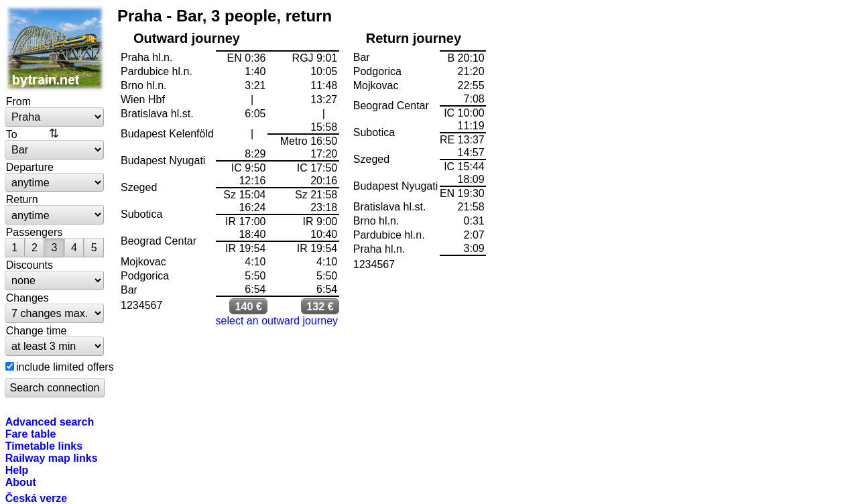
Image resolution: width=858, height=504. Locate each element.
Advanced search (50, 422)
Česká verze (37, 498)
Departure (30, 167)
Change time (37, 330)
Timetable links (44, 446)
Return (22, 199)
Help (17, 470)
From (18, 101)
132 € (320, 306)
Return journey (414, 38)
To (12, 134)
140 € (248, 306)
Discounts (29, 265)
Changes (27, 298)
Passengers (35, 232)
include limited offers (65, 367)
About (21, 482)
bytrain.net (55, 48)
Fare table (31, 434)
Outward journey (187, 38)
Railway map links (52, 458)
